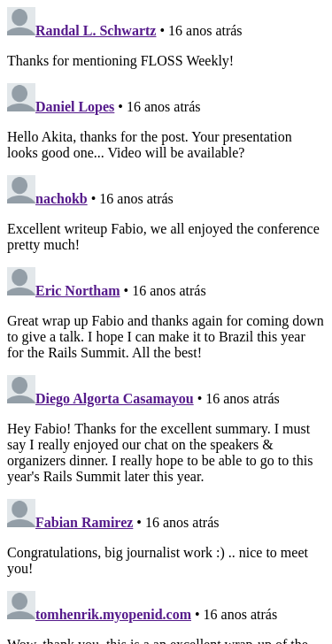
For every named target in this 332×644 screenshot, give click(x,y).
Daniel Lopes (75, 107)
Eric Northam (78, 291)
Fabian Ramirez (84, 522)
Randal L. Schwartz (96, 31)
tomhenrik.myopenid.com (113, 614)
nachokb (62, 199)
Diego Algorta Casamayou (115, 399)
